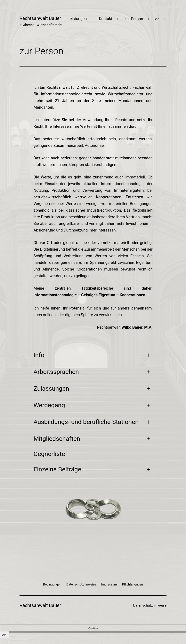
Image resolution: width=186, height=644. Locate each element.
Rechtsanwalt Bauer (40, 18)
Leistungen (77, 19)
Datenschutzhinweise (150, 605)
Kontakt (106, 19)
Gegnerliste (49, 454)
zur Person (134, 19)
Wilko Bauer (132, 327)
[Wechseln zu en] (4, 635)
